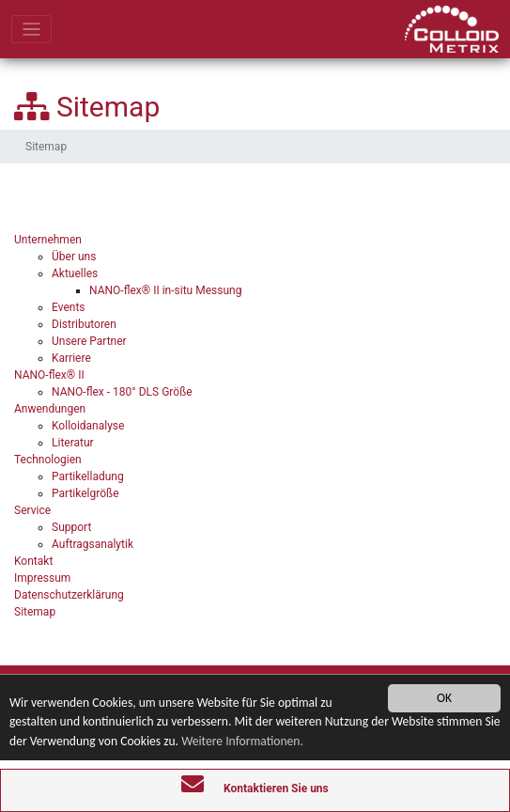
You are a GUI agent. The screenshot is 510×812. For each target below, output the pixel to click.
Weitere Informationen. (242, 741)
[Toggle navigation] (31, 30)
